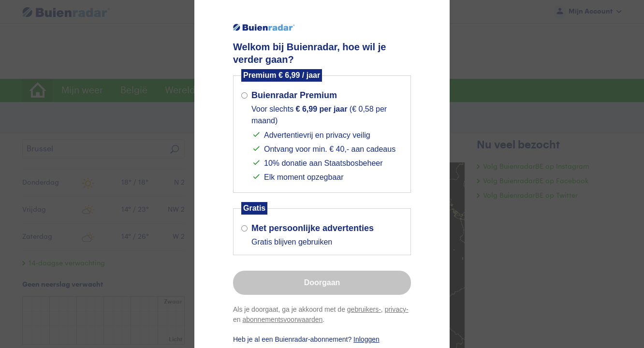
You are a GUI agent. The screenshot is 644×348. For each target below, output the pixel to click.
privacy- (397, 309)
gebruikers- (364, 309)
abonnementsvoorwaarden (282, 319)
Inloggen (366, 339)
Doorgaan (322, 283)
